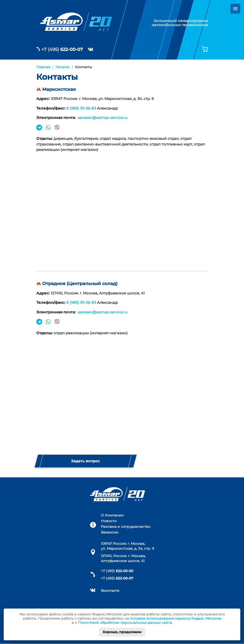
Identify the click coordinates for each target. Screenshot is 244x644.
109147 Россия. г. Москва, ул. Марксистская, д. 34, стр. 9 (128, 546)
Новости (109, 521)
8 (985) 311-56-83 (81, 108)
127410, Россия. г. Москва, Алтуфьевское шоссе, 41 (123, 558)
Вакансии (110, 532)
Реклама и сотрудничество (126, 527)
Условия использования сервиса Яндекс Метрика (176, 618)
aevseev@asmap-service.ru (102, 118)
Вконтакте (110, 591)
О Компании (112, 515)
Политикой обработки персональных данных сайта (125, 623)
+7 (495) (62, 49)
